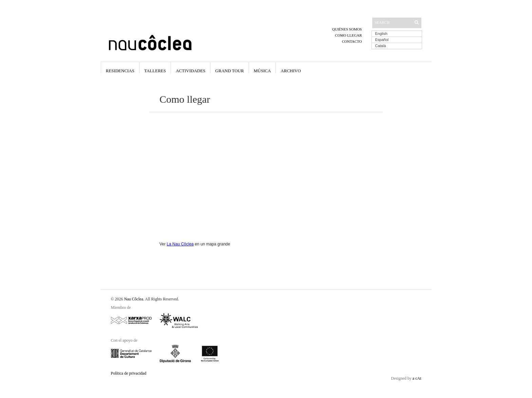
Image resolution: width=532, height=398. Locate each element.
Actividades (191, 71)
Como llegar (348, 35)
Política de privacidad (129, 373)
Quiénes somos (347, 29)
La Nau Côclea (180, 244)
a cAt (417, 378)
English (381, 34)
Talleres (155, 71)
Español (382, 40)
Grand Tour (229, 71)
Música (262, 71)
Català (381, 46)
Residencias (120, 71)
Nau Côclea (134, 299)
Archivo (291, 71)
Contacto (352, 41)
